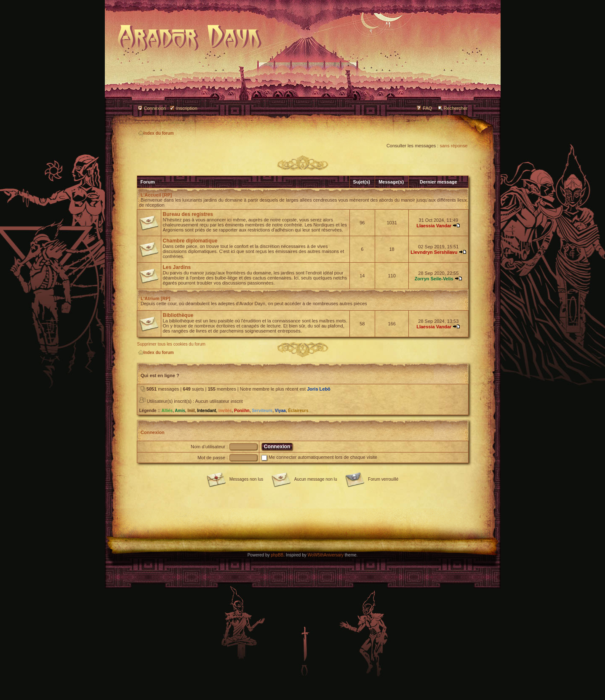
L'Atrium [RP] (155, 298)
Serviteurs (262, 411)
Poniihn (242, 411)
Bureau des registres (188, 214)
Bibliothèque (178, 315)
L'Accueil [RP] (156, 195)
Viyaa (280, 411)
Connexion (155, 108)
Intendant (207, 411)
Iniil (191, 411)
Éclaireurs (298, 411)
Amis (180, 411)
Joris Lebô (319, 389)
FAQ (427, 108)
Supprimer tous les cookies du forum (171, 344)
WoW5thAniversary (326, 555)
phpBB (277, 555)
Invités (225, 411)
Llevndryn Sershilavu (434, 252)
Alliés (167, 411)
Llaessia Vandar (434, 226)
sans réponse (453, 146)
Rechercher (456, 108)
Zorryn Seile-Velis (434, 279)
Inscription (187, 108)
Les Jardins (177, 267)
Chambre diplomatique (190, 241)
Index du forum (156, 133)
